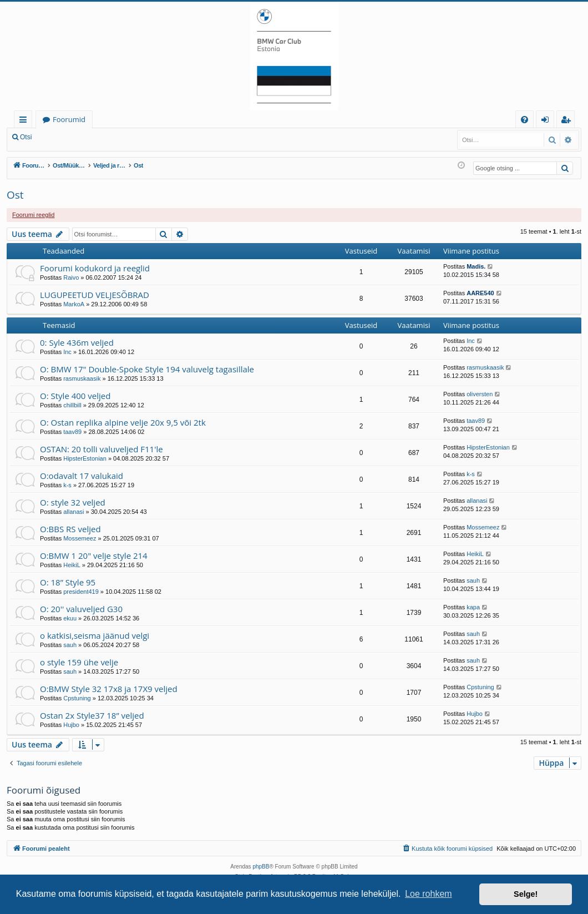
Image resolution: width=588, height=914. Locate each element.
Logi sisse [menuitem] (547, 121)
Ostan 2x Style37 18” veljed (92, 715)
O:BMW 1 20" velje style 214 (94, 556)
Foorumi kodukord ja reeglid (95, 268)
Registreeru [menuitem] (568, 121)
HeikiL (72, 565)
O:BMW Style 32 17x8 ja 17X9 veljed (109, 689)
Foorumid (69, 119)
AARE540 (480, 293)
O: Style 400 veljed (75, 396)
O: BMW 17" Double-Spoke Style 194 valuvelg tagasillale (147, 369)
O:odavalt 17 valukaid (82, 476)
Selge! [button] (526, 894)
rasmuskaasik (82, 378)
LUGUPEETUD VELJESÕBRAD (95, 295)
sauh (473, 580)
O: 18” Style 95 (68, 582)
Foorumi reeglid (33, 215)
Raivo (71, 277)
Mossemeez (80, 538)
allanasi (73, 512)
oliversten (480, 394)
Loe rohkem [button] (429, 894)
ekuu (70, 618)
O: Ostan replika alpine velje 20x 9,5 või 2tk (123, 422)
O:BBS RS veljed (70, 529)
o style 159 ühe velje (79, 662)
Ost (15, 195)
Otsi (26, 137)
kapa (473, 607)
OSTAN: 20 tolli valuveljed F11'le (102, 449)
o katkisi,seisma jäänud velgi (95, 635)
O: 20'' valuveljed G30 (81, 609)
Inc (67, 352)
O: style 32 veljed (73, 502)
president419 (81, 592)
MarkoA (74, 304)
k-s (67, 485)
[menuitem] (524, 120)
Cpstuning (77, 698)
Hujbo (71, 725)
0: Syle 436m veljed (77, 342)
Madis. (476, 266)
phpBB (261, 867)
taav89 (72, 432)
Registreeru (111, 137)
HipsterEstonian (85, 458)
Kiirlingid (25, 121)
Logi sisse (63, 137)
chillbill (72, 405)
